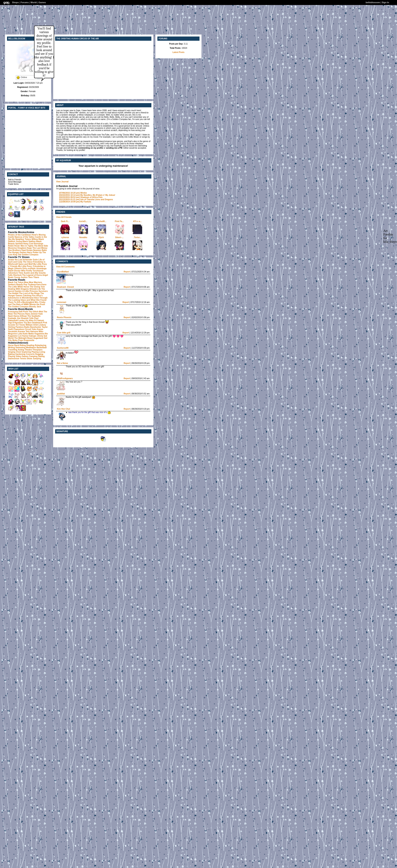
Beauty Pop (22, 285)
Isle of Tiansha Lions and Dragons (86, 199)
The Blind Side (41, 246)
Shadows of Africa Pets (81, 197)
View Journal (62, 182)
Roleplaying (41, 345)
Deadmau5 (37, 323)
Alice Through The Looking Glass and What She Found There (28, 300)
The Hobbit (13, 293)
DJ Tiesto (21, 325)
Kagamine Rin (41, 334)
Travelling (13, 350)
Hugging (39, 354)
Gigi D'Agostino (16, 323)
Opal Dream (27, 250)
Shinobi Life (35, 289)
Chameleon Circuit (22, 329)
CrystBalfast (63, 272)
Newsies (37, 250)
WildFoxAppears (65, 378)
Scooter (12, 325)
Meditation (31, 348)
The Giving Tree (37, 287)
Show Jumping (34, 359)
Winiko (73, 193)
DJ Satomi (39, 320)
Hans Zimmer (32, 314)
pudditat (61, 394)
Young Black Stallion (26, 241)
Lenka (21, 320)
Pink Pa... (119, 221)
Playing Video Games (18, 356)
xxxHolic (32, 269)
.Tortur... (137, 237)
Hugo (29, 248)
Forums (25, 2)
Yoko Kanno (37, 329)
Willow (35, 239)
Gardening (20, 354)
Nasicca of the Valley (25, 237)
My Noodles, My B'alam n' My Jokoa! (87, 195)
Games (42, 2)
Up (40, 252)
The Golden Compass (28, 255)
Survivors (43, 291)
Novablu (83, 237)
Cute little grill (64, 333)
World (34, 2)
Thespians (37, 350)
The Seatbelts (34, 316)
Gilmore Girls (21, 269)
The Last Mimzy (40, 248)
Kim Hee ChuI (63, 409)
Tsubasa (32, 285)
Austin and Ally (31, 273)
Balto (44, 250)
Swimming (20, 348)
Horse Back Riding (17, 345)
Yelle (31, 318)
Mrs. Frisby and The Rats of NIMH (27, 303)
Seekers (12, 285)
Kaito (25, 334)
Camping (33, 356)
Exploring (26, 352)
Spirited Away (22, 244)
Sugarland (38, 338)
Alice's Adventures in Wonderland (25, 297)
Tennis (23, 359)
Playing (35, 352)
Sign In (385, 2)
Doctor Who (20, 271)
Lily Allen (29, 320)
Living (42, 352)
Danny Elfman (20, 316)
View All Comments (65, 267)
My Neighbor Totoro (22, 239)
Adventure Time (16, 273)
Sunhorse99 (63, 348)
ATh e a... (137, 221)
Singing (12, 352)
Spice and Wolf (26, 264)
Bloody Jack (35, 307)
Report (127, 272)
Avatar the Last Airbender (20, 260)
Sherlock (17, 275)
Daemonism (14, 359)
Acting (21, 350)
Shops (15, 2)
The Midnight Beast (23, 338)
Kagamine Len (15, 336)
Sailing (41, 356)
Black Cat (13, 282)
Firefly (29, 271)
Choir (18, 352)
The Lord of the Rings (29, 293)
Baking (11, 354)
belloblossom (373, 2)
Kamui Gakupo (29, 336)
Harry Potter (33, 252)
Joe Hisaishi (23, 318)
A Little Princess (30, 291)
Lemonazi (62, 302)
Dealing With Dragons (18, 289)
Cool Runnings (36, 244)
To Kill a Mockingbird (24, 302)
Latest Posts (178, 52)
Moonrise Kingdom (17, 248)
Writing (11, 348)
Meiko (31, 334)
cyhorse (65, 237)
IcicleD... (83, 221)
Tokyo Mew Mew (25, 282)
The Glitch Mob (36, 312)
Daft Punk (23, 312)
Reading (30, 345)
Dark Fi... (65, 221)
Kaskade (12, 318)
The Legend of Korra (32, 275)
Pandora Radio (23, 327)
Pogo (21, 340)
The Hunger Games (17, 252)
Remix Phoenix (64, 317)
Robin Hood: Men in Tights (21, 246)
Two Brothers (14, 250)
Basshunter (36, 327)
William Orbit (32, 325)
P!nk (45, 323)
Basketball (42, 348)
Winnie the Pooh (37, 304)
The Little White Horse (19, 287)
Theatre (28, 350)
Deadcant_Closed (65, 287)
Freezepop (13, 312)
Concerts (30, 354)
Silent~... (119, 237)
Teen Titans (34, 277)
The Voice (28, 262)
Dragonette (29, 340)
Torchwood (38, 271)
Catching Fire (29, 296)
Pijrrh (101, 237)
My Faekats (75, 202)
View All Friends (64, 217)
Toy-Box (28, 323)
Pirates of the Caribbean (20, 235)
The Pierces (19, 314)
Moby (15, 340)
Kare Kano (42, 285)
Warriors (38, 282)
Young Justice (21, 277)
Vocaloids (13, 331)
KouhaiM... (101, 221)
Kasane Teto (24, 331)
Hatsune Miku (37, 331)
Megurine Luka (15, 334)
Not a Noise (62, 363)
